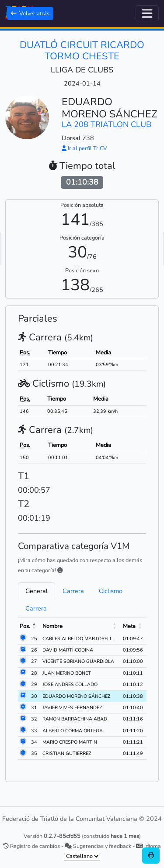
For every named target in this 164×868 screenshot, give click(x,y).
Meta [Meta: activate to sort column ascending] (129, 626)
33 (34, 731)
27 (34, 661)
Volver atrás (30, 13)
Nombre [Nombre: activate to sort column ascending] (52, 626)
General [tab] (37, 591)
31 (34, 708)
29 (34, 684)
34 (34, 742)
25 (34, 639)
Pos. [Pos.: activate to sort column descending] (25, 626)
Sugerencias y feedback (98, 846)
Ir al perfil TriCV (84, 148)
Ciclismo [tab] (111, 591)
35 (34, 753)
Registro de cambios (31, 846)
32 (34, 719)
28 (34, 673)
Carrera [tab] (73, 591)
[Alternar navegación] (147, 13)
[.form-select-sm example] (82, 856)
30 (34, 696)
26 (34, 650)
